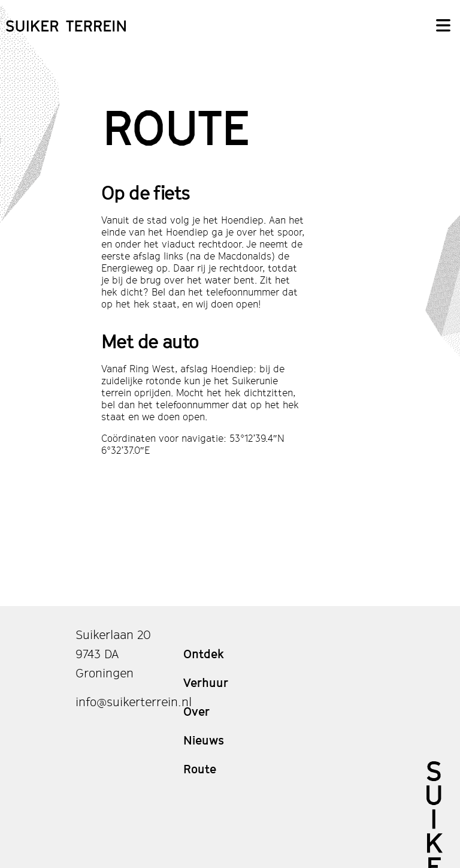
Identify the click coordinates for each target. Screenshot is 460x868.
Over (196, 712)
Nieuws (204, 740)
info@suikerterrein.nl (134, 702)
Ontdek (204, 654)
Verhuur (206, 683)
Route (200, 769)
